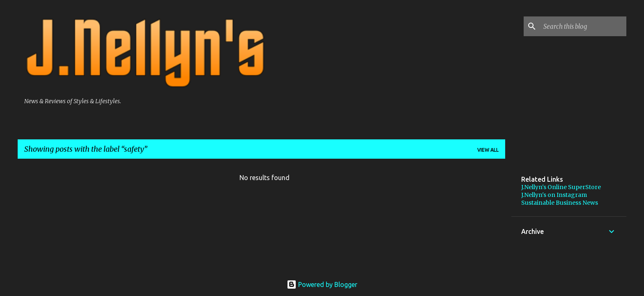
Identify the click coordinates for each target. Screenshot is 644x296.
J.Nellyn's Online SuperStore (561, 187)
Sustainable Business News (560, 203)
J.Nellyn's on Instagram (554, 195)
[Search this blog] (583, 26)
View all (488, 150)
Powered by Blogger (322, 284)
